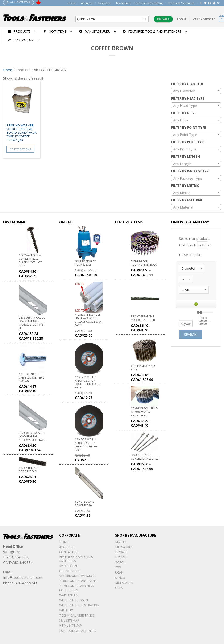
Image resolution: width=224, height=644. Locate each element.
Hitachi (121, 557)
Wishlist (66, 610)
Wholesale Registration (79, 605)
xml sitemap (69, 620)
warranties (69, 595)
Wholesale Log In (74, 600)
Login (181, 19)
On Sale (163, 19)
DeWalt (121, 552)
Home (72, 3)
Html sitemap (70, 625)
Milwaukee (124, 547)
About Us (87, 3)
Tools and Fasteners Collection (77, 588)
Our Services (69, 571)
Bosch (120, 562)
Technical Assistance (181, 3)
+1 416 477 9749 (18, 2)
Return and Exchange (77, 576)
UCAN (119, 572)
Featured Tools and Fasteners (76, 559)
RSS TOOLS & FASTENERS (78, 631)
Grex (119, 588)
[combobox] (196, 91)
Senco (120, 578)
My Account (123, 3)
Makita (121, 542)
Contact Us (104, 3)
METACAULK (124, 583)
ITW (118, 567)
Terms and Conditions (149, 3)
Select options (20, 149)
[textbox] (196, 91)
